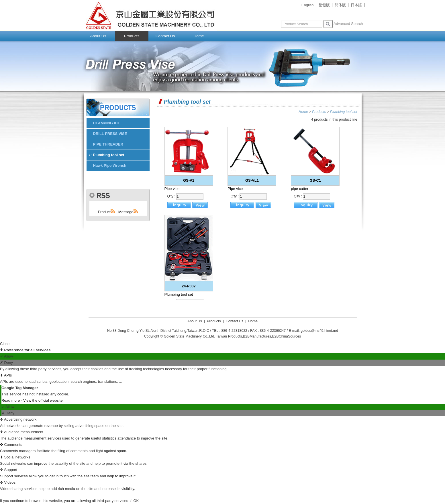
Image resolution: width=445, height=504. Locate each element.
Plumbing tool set (344, 112)
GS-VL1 (252, 180)
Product (106, 212)
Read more (11, 400)
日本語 (356, 5)
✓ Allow (6, 356)
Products (132, 36)
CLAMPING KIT (107, 123)
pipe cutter (300, 189)
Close (5, 344)
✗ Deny (6, 363)
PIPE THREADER (108, 144)
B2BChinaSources (286, 336)
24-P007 (189, 286)
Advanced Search (348, 24)
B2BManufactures (257, 336)
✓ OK (134, 501)
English (308, 5)
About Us (98, 36)
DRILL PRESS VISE (110, 134)
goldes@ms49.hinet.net (319, 331)
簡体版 (340, 5)
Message (128, 212)
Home (199, 36)
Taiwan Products (229, 336)
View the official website (43, 400)
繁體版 (324, 5)
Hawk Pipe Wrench (110, 165)
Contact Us (165, 36)
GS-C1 (315, 180)
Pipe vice (172, 189)
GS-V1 (189, 180)
